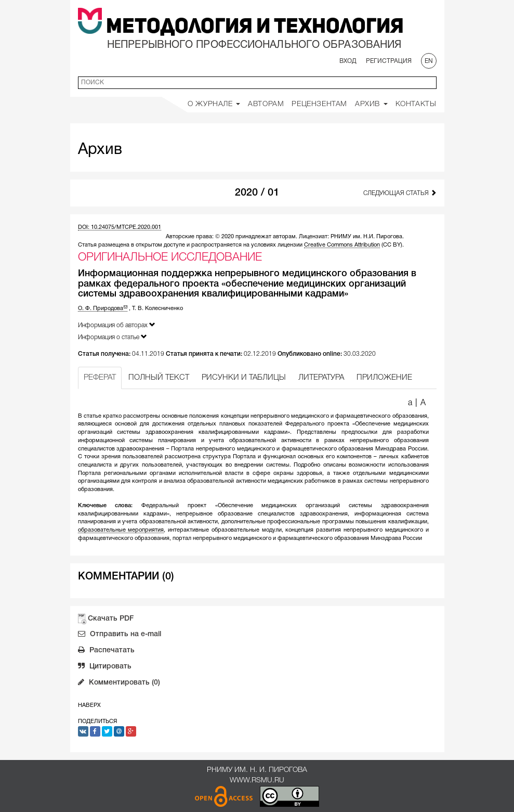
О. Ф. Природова (103, 308)
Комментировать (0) (119, 684)
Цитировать (105, 667)
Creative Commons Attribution (342, 245)
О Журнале (214, 104)
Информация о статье (113, 337)
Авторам (266, 104)
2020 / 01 (257, 193)
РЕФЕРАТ (100, 378)
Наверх (89, 705)
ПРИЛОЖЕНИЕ (384, 378)
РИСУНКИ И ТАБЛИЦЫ (244, 378)
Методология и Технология (255, 28)
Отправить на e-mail (120, 635)
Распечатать (106, 651)
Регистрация (389, 61)
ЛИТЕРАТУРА (321, 378)
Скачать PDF (111, 619)
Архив (371, 104)
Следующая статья (400, 193)
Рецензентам (319, 104)
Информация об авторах (117, 325)
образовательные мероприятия (121, 530)
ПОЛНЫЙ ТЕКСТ (159, 378)
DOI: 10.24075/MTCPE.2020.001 (120, 227)
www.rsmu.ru (257, 781)
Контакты (416, 104)
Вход (348, 61)
